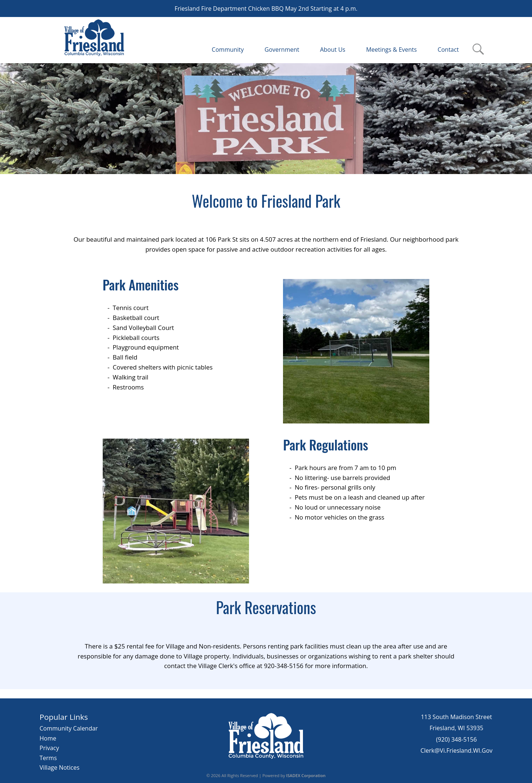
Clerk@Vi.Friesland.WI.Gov (456, 750)
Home (48, 738)
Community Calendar (69, 728)
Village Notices (59, 767)
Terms (48, 758)
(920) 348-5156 (456, 739)
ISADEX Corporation (306, 775)
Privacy (49, 748)
